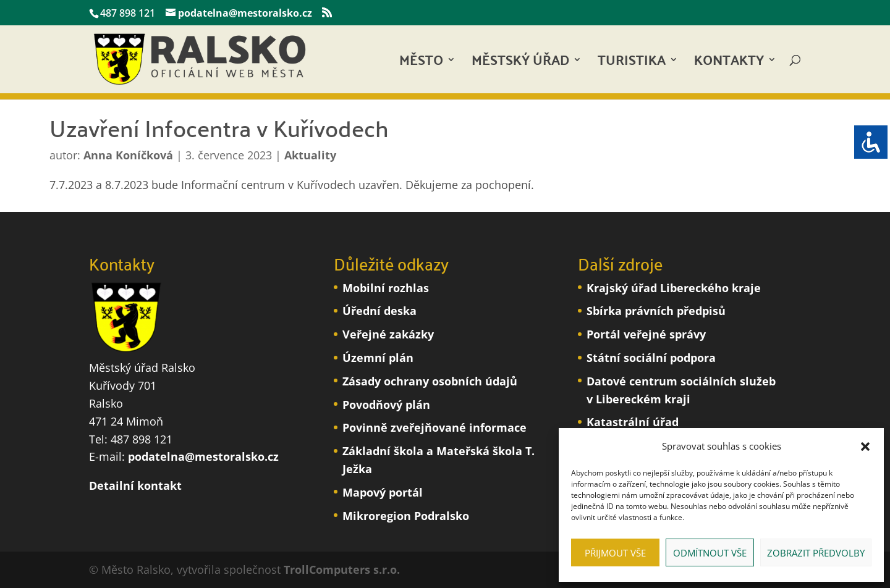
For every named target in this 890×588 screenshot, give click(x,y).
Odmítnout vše (710, 553)
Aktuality (310, 155)
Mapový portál (383, 492)
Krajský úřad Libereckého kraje (674, 288)
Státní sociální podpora (651, 358)
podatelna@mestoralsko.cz (203, 456)
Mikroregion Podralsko (406, 516)
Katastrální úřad (633, 422)
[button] (865, 447)
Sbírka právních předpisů (656, 311)
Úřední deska (379, 311)
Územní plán (378, 358)
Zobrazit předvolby (816, 553)
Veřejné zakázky (388, 334)
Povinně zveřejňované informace (434, 427)
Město (421, 63)
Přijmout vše (615, 553)
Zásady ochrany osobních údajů (430, 381)
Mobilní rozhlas (386, 288)
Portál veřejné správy (646, 334)
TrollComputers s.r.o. (342, 569)
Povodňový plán (386, 405)
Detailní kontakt (135, 485)
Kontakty (729, 63)
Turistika (632, 63)
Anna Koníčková (128, 155)
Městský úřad (520, 63)
